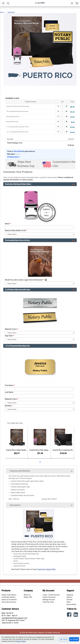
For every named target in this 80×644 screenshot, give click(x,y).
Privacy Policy (21, 641)
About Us (27, 595)
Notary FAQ (28, 597)
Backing (9, 406)
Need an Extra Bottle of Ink (16, 231)
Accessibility (71, 604)
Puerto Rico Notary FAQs (46, 569)
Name (8, 224)
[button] (40, 462)
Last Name (9, 392)
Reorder (70, 600)
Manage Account (49, 600)
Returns (69, 597)
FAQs (69, 602)
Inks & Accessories (9, 602)
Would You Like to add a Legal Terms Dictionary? (24, 280)
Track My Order (48, 602)
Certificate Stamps (8, 597)
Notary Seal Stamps (9, 595)
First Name (10, 385)
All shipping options (14, 157)
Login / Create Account (51, 595)
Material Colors (11, 329)
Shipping (70, 595)
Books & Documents (9, 600)
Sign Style (9, 336)
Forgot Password (49, 597)
